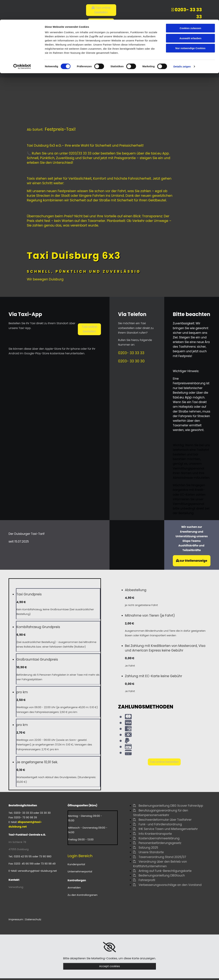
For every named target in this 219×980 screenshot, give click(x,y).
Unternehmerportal (80, 871)
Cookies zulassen (190, 8)
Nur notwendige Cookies (190, 28)
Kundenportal (76, 864)
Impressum (16, 919)
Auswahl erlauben (190, 19)
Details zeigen (182, 47)
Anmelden (74, 888)
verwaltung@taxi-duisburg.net (37, 871)
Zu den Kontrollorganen (83, 895)
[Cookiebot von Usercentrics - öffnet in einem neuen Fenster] (22, 47)
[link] (109, 947)
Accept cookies (109, 966)
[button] (89, 329)
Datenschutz (33, 919)
